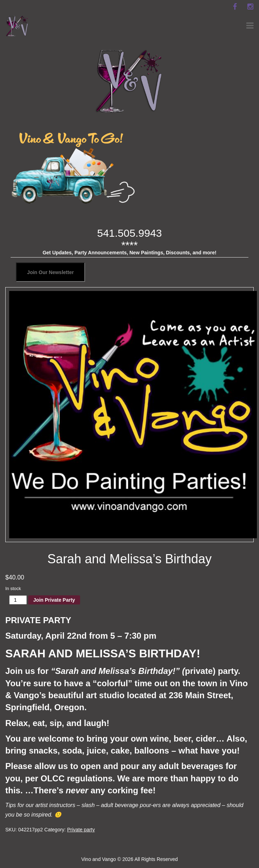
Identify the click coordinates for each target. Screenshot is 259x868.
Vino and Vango (98, 859)
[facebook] (235, 7)
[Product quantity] (18, 600)
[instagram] (250, 7)
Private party (81, 830)
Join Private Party (54, 600)
